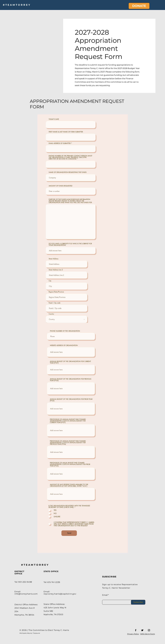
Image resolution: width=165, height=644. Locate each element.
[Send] (69, 533)
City (50, 281)
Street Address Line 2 (56, 270)
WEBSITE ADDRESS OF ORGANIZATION (64, 345)
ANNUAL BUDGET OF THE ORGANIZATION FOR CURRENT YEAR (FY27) (70, 362)
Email (105, 595)
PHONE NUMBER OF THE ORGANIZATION (65, 331)
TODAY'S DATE (54, 119)
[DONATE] (139, 6)
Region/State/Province (56, 292)
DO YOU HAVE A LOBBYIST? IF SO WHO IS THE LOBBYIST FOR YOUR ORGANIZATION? (70, 244)
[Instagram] (149, 630)
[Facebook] (136, 630)
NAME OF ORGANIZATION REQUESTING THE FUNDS (68, 172)
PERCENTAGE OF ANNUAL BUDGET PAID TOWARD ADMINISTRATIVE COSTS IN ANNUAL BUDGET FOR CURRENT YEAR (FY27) (68, 421)
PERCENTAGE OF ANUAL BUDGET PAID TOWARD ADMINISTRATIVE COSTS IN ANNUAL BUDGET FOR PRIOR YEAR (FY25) (70, 464)
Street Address (54, 259)
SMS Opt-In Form (148, 634)
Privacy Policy (133, 634)
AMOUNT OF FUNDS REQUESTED (61, 186)
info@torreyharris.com (26, 594)
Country (51, 314)
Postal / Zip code (55, 303)
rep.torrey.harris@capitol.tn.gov (60, 594)
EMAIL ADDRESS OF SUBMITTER (60, 143)
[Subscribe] (138, 602)
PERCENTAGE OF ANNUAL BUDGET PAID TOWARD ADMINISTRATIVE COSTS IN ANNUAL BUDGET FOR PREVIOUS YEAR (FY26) (68, 443)
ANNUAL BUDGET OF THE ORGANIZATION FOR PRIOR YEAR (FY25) (71, 400)
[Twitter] (142, 630)
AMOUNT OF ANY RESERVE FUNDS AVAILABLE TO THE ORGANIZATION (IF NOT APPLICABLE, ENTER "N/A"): (69, 485)
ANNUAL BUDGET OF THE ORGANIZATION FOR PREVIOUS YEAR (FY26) (71, 380)
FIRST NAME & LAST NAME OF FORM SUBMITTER (66, 132)
